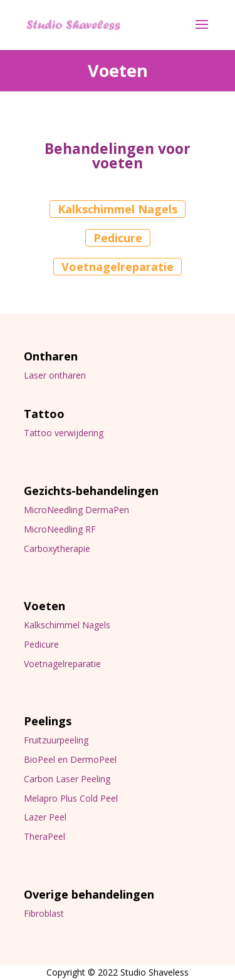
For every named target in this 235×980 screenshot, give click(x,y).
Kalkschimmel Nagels (118, 209)
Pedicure (118, 238)
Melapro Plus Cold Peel (71, 798)
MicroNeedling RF (60, 529)
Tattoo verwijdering (64, 433)
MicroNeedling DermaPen (76, 510)
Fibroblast (44, 913)
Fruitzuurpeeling (56, 740)
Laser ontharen (55, 375)
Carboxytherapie (57, 549)
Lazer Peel (45, 817)
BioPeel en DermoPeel (70, 759)
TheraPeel (44, 836)
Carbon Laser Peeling (67, 779)
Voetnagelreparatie (118, 267)
